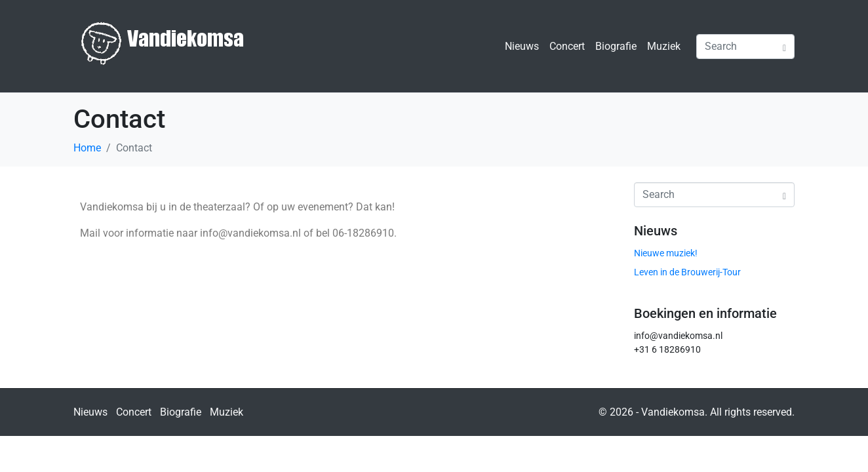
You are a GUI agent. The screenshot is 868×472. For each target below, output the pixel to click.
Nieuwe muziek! (666, 253)
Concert (567, 46)
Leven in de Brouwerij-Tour (687, 272)
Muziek (664, 46)
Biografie (616, 46)
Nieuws (522, 46)
